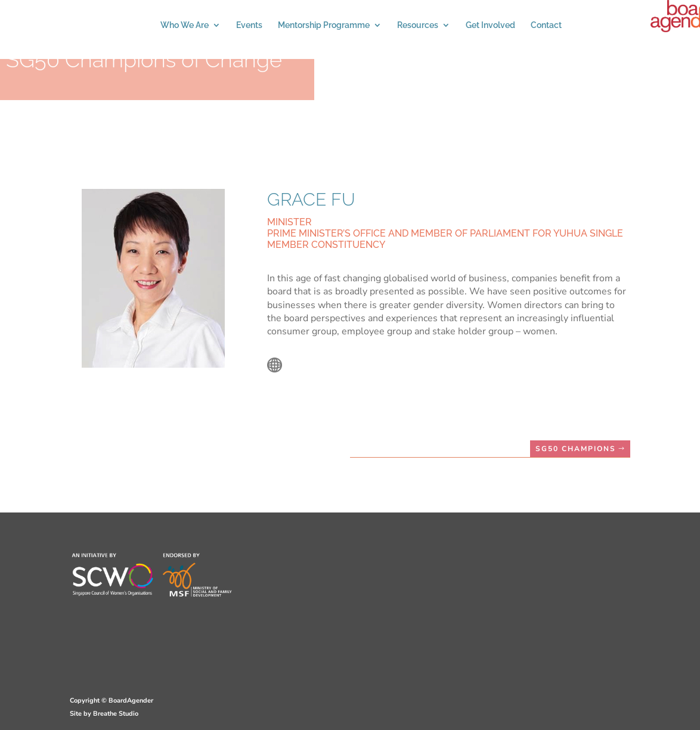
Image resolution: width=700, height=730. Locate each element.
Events (249, 25)
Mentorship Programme (324, 25)
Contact (546, 25)
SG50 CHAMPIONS (576, 449)
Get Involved (490, 25)
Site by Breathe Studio (104, 714)
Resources (418, 25)
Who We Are (185, 25)
